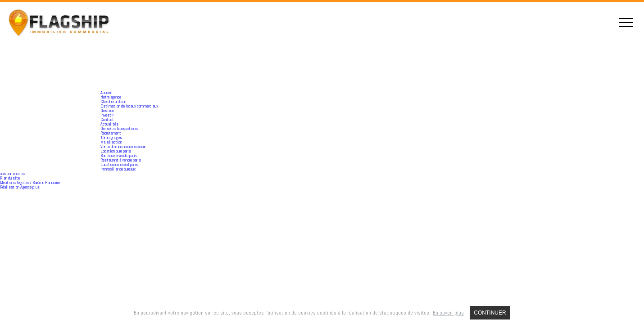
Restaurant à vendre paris (121, 160)
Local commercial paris (119, 164)
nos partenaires (12, 173)
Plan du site (10, 178)
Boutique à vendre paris (119, 155)
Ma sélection (111, 142)
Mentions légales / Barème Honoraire (30, 182)
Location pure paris (116, 151)
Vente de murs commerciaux (123, 146)
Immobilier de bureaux (118, 169)
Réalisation (20, 187)
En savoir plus (448, 313)
